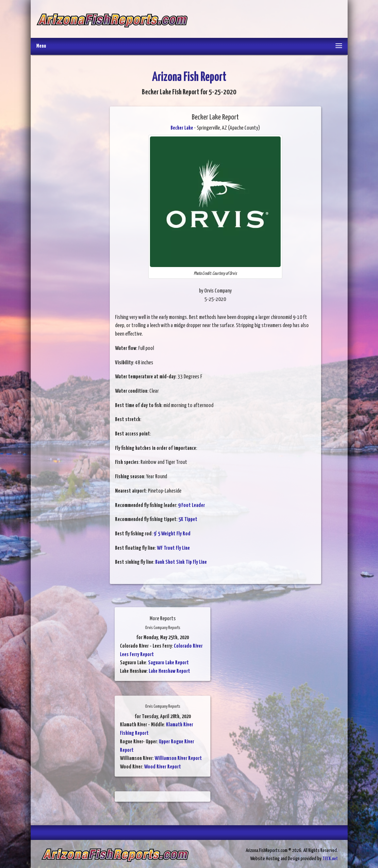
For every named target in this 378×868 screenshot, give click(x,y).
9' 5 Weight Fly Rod (172, 534)
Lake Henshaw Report (169, 671)
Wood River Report (163, 767)
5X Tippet (188, 520)
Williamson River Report (178, 758)
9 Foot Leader (191, 505)
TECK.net (330, 859)
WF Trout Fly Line (173, 548)
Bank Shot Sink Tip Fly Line (181, 562)
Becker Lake (182, 128)
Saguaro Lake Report (168, 663)
